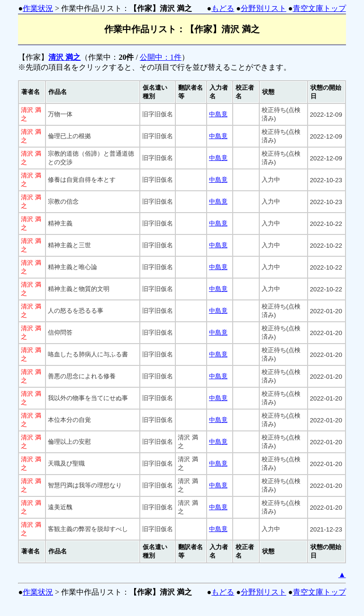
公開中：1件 (161, 57)
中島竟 (218, 114)
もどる (223, 8)
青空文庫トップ (319, 8)
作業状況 (38, 8)
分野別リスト (264, 8)
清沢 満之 (64, 57)
